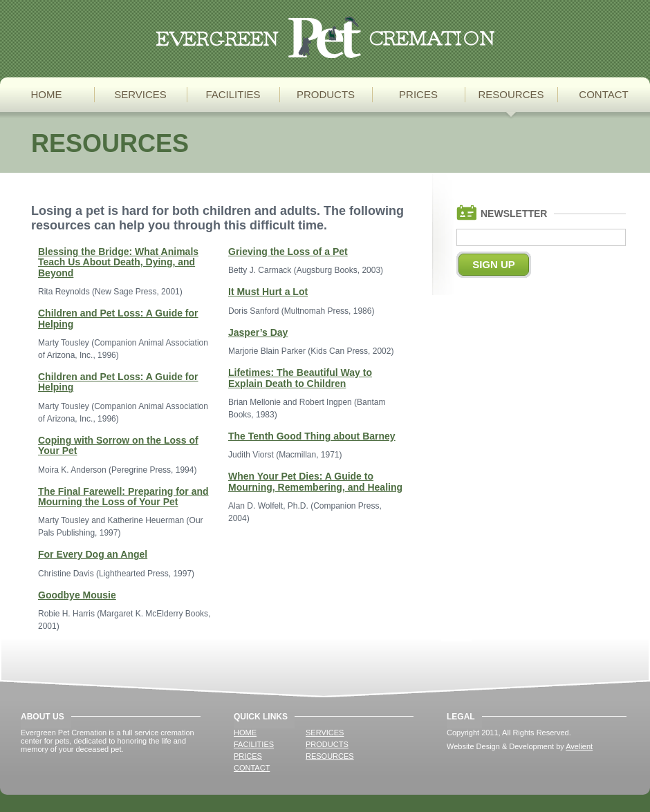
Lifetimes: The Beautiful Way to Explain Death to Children (300, 378)
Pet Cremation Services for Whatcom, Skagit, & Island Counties (325, 37)
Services (140, 94)
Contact (603, 94)
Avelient (579, 746)
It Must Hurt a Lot (268, 292)
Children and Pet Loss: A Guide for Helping (118, 318)
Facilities (233, 94)
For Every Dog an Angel (93, 554)
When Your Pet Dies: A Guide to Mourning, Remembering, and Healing (315, 481)
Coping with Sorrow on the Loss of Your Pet (118, 445)
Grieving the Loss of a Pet (288, 252)
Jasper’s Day (258, 332)
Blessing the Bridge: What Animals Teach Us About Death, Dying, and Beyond (118, 262)
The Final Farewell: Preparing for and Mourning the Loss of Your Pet (123, 497)
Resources (511, 94)
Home (47, 94)
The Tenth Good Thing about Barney (312, 436)
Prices (418, 94)
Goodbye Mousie (77, 595)
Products (326, 94)
